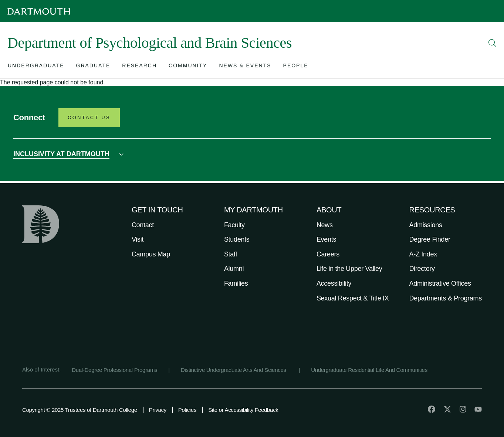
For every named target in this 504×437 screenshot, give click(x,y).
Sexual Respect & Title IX (353, 298)
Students (237, 239)
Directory (422, 269)
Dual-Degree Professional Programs (114, 370)
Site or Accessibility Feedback (243, 410)
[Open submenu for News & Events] (245, 67)
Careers (328, 254)
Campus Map (151, 254)
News (325, 225)
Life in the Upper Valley (349, 269)
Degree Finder (430, 239)
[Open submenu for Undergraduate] (36, 67)
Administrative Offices (440, 283)
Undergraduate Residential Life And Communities (369, 370)
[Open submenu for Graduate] (93, 67)
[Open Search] (493, 43)
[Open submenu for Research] (139, 67)
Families (236, 283)
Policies (187, 410)
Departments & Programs (446, 298)
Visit (138, 239)
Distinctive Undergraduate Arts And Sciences (234, 370)
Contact (143, 225)
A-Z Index (423, 254)
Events (326, 239)
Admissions (426, 225)
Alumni (234, 269)
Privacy (158, 410)
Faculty (234, 225)
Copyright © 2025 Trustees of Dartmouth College (80, 410)
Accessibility (334, 283)
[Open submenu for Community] (188, 67)
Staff (231, 254)
